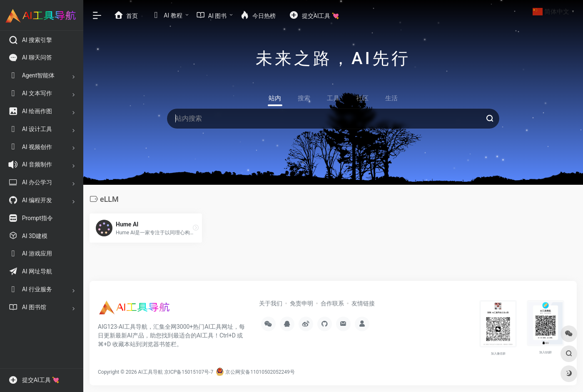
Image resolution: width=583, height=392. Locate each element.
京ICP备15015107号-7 (189, 372)
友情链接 (363, 303)
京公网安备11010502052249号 (255, 372)
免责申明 (301, 303)
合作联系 (332, 303)
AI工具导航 (151, 372)
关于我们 (271, 303)
